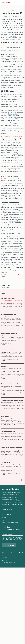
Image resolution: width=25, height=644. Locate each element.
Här (14, 538)
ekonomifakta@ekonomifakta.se (10, 522)
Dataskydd (5, 560)
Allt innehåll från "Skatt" (13, 480)
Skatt (9, 8)
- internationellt (8, 279)
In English (5, 558)
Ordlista (4, 555)
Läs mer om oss (7, 509)
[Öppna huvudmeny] (23, 2)
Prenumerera (9, 545)
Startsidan (5, 8)
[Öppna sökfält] (18, 2)
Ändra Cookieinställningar (9, 563)
